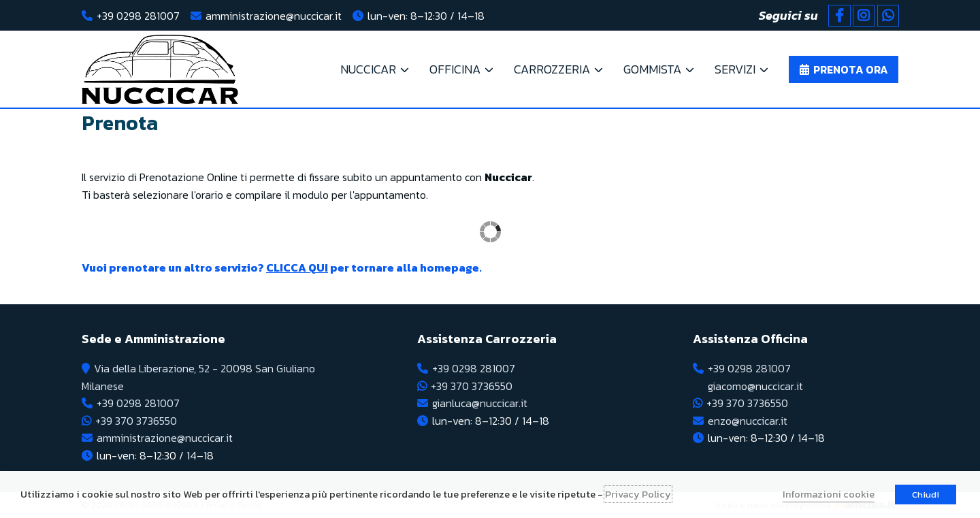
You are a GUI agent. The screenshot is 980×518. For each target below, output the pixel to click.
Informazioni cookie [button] (829, 494)
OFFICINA (455, 69)
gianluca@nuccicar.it (480, 403)
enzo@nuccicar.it (748, 421)
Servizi (735, 69)
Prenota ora (851, 69)
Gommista (652, 69)
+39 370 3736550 (136, 421)
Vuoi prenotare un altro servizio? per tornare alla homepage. (282, 268)
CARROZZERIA (552, 69)
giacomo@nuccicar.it (755, 386)
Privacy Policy (638, 494)
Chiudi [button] (926, 495)
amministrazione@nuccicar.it (274, 16)
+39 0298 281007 (138, 16)
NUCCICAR (368, 69)
